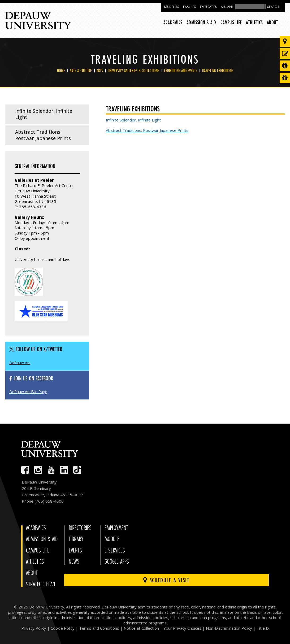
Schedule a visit (166, 580)
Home (61, 71)
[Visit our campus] (285, 41)
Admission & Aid (201, 22)
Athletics (254, 22)
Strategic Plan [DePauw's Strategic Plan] (41, 584)
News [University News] (74, 562)
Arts (100, 71)
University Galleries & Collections (133, 71)
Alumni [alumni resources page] (227, 7)
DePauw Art (20, 363)
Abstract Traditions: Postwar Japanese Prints (147, 130)
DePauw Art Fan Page (28, 392)
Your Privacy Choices (182, 628)
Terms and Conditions (99, 628)
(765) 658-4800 (49, 501)
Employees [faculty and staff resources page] (208, 7)
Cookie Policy (63, 628)
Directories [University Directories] (80, 528)
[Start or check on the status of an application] (285, 54)
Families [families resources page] (190, 7)
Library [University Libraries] (76, 539)
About (272, 22)
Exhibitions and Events (181, 71)
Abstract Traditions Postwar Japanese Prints (43, 135)
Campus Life (231, 22)
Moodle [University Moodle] (112, 539)
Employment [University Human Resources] (116, 528)
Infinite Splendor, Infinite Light (44, 114)
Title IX (263, 628)
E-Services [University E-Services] (115, 551)
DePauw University (38, 21)
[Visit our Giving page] (285, 78)
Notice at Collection (141, 628)
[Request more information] (285, 66)
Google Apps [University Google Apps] (117, 562)
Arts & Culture (81, 71)
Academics (173, 22)
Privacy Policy (34, 628)
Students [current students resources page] (172, 7)
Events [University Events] (75, 551)
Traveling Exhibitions (218, 71)
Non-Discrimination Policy (229, 628)
